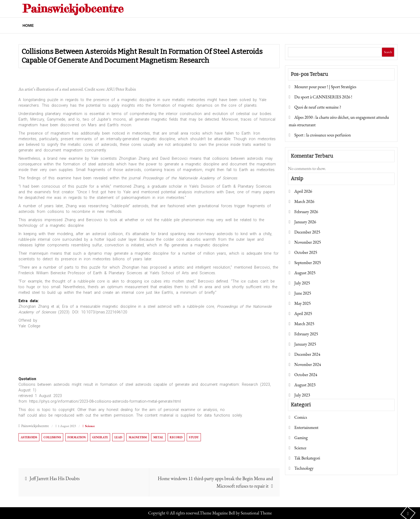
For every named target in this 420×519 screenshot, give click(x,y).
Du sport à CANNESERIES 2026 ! (323, 97)
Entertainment (306, 427)
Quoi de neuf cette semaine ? (318, 107)
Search (388, 52)
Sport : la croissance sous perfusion (323, 135)
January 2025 (305, 344)
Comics (301, 417)
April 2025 (303, 314)
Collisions (52, 437)
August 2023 (305, 385)
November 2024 (308, 364)
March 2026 (304, 201)
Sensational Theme (256, 513)
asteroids (29, 437)
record (176, 437)
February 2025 (306, 334)
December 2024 (307, 354)
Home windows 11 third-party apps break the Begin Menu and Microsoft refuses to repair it (215, 482)
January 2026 (305, 222)
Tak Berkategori (307, 458)
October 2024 (306, 375)
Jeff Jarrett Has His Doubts (55, 478)
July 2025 (302, 283)
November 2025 (308, 242)
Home (28, 25)
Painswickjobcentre (73, 8)
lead (118, 437)
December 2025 (307, 232)
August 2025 (305, 273)
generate (100, 437)
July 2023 (302, 395)
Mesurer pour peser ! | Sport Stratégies (325, 87)
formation (77, 437)
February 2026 (306, 212)
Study (194, 437)
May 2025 (303, 303)
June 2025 (303, 293)
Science (90, 426)
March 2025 (304, 324)
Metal (158, 437)
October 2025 (306, 252)
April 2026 (303, 191)
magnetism (138, 437)
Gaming (301, 438)
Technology (304, 468)
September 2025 (308, 263)
